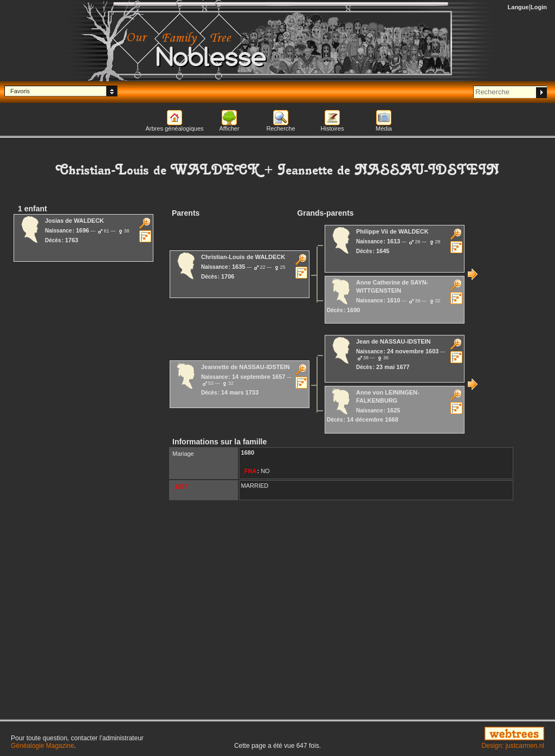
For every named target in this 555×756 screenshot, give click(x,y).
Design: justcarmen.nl (513, 746)
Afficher (229, 128)
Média (384, 128)
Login (539, 7)
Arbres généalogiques (174, 128)
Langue (518, 7)
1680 (248, 453)
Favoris (20, 91)
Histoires (333, 128)
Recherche (280, 128)
